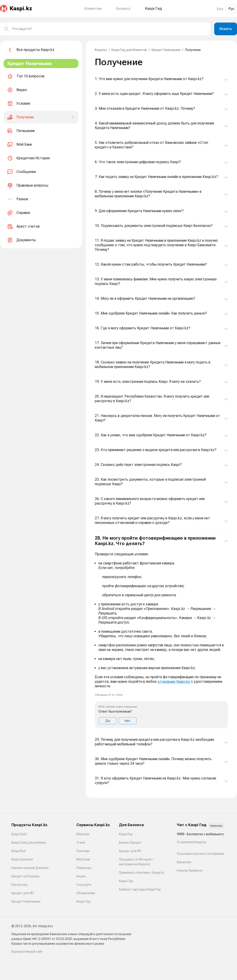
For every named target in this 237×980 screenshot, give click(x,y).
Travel (81, 843)
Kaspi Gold (19, 834)
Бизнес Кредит (130, 843)
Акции (81, 876)
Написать (216, 826)
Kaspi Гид (83, 901)
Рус (231, 9)
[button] (161, 632)
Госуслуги (84, 885)
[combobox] (109, 29)
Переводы (84, 868)
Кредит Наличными (166, 50)
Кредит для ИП (23, 893)
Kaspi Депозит (22, 859)
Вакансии (184, 862)
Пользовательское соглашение (201, 854)
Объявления (86, 893)
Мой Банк (83, 859)
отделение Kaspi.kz (174, 682)
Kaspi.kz (101, 50)
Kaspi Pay (126, 834)
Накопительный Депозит (30, 868)
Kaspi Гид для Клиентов (129, 50)
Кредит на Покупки (25, 876)
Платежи (83, 851)
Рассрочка (19, 885)
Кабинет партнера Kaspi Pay (140, 889)
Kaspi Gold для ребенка (29, 843)
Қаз (220, 9)
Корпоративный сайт (27, 952)
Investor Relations (190, 871)
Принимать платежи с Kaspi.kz (142, 873)
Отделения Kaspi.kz (192, 842)
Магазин (83, 834)
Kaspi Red (18, 851)
